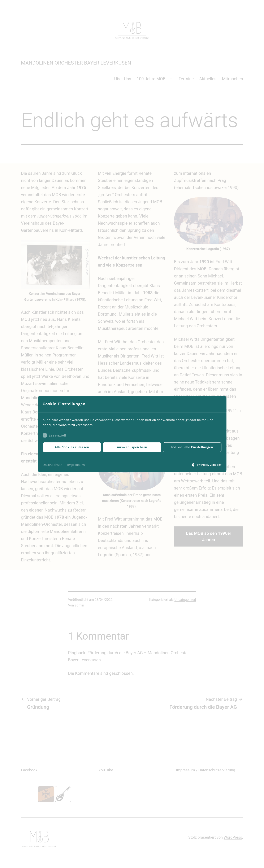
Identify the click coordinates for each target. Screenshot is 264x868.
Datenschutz (53, 464)
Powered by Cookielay (206, 465)
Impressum (76, 464)
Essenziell (55, 435)
